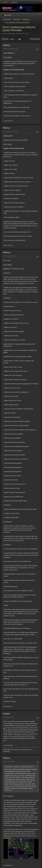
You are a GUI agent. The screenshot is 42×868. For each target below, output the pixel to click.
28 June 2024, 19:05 (9, 762)
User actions (35, 39)
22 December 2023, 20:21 (10, 131)
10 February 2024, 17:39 (10, 256)
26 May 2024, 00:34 (9, 717)
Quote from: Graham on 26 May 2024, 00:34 (20, 767)
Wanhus (7, 45)
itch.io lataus (8, 57)
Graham (7, 714)
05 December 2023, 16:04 (10, 49)
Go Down (5, 39)
